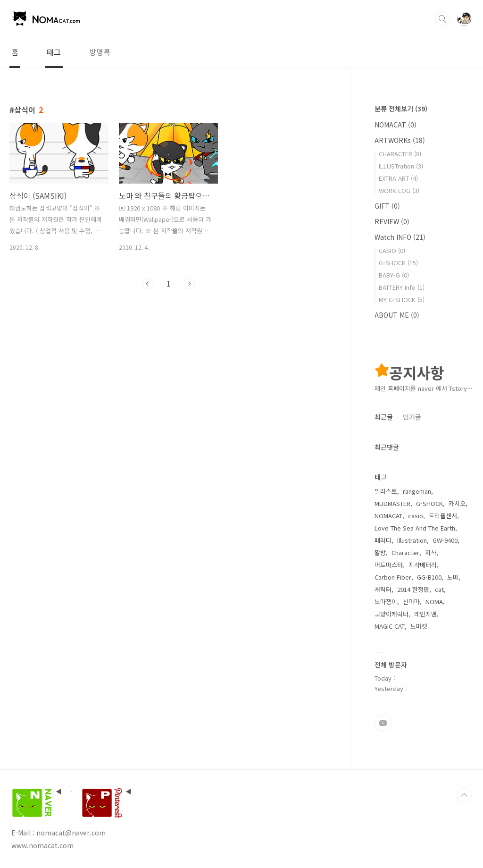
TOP (464, 795)
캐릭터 (383, 589)
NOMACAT (396, 125)
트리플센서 (443, 516)
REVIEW (392, 221)
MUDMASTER (392, 503)
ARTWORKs (400, 140)
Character (405, 552)
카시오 (457, 503)
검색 (442, 19)
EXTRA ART (398, 178)
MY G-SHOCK (402, 299)
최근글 (384, 417)
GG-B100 (429, 577)
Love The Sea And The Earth (415, 528)
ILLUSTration (401, 166)
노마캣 (419, 626)
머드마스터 (389, 565)
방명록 (100, 52)
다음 (189, 284)
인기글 (412, 417)
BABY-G (394, 275)
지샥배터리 (423, 565)
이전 (148, 284)
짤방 (380, 552)
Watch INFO (400, 237)
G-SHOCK (398, 263)
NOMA (434, 602)
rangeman (417, 491)
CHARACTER (400, 154)
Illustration (412, 540)
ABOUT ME (397, 315)
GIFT (387, 206)
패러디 (383, 540)
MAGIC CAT (390, 626)
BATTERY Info (402, 287)
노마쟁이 (386, 602)
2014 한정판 (413, 589)
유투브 (383, 723)
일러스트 (386, 491)
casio (416, 516)
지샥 (431, 552)
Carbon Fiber (393, 577)
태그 (54, 52)
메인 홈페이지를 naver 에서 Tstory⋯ (424, 388)
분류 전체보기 (401, 109)
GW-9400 (445, 540)
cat (439, 589)
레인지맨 (425, 614)
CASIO (392, 250)
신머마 (411, 602)
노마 (453, 577)
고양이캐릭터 (391, 614)
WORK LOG (399, 190)
